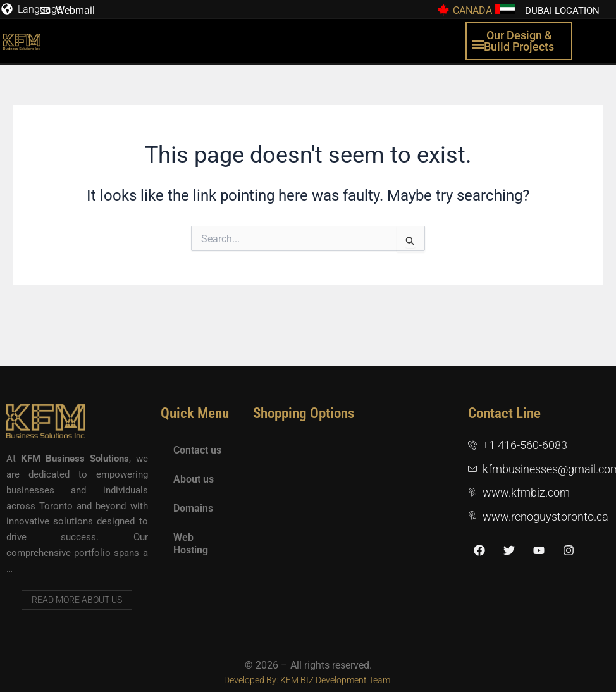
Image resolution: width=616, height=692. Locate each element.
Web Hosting (191, 544)
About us (194, 479)
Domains (193, 508)
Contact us (197, 450)
